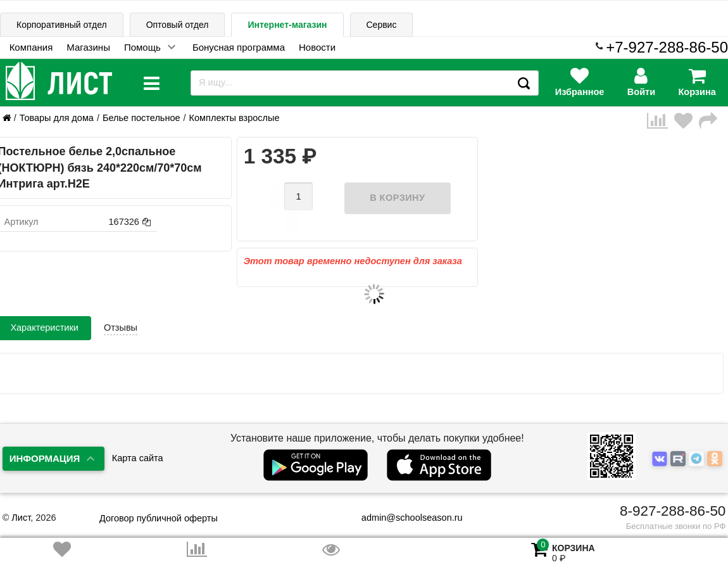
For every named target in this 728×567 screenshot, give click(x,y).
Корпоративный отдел (62, 25)
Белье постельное (141, 118)
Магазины (88, 47)
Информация (45, 458)
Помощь (142, 47)
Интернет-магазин (287, 25)
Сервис (382, 25)
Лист (21, 518)
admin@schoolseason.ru (404, 518)
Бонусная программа (239, 47)
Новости (317, 47)
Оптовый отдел (178, 25)
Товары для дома (57, 118)
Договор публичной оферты (159, 518)
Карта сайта (138, 458)
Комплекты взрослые (235, 118)
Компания (31, 47)
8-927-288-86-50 (673, 511)
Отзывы (121, 308)
